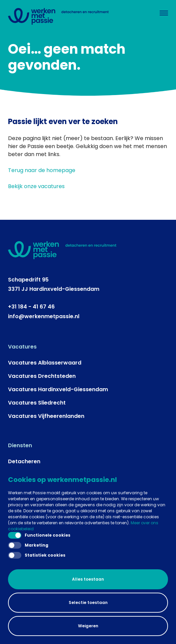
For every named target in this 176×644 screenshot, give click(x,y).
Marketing (28, 545)
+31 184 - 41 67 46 (31, 307)
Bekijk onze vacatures (36, 186)
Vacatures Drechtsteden (42, 376)
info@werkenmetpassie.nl (44, 316)
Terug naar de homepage (42, 170)
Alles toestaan (88, 579)
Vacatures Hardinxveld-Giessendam (58, 389)
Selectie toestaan (88, 602)
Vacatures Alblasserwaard (45, 363)
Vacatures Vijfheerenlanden (46, 416)
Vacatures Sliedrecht (37, 403)
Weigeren (88, 626)
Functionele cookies (39, 535)
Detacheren (24, 461)
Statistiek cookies (37, 555)
